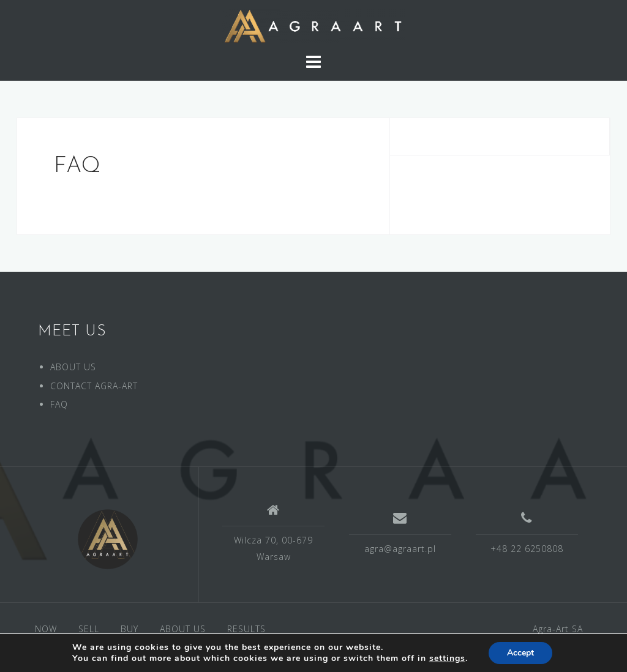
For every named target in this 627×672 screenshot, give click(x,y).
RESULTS (246, 629)
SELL (89, 629)
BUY (130, 629)
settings (447, 659)
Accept (520, 653)
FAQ (59, 404)
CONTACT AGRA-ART (94, 386)
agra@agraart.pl (400, 549)
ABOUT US (73, 367)
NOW (46, 629)
